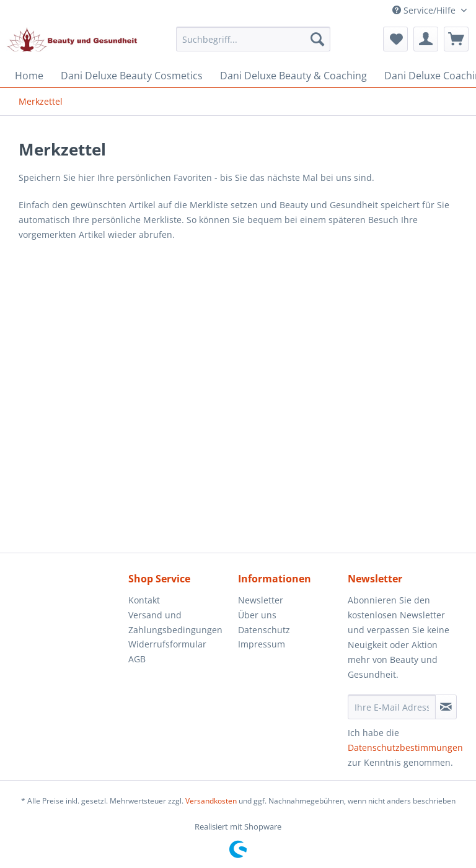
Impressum (262, 644)
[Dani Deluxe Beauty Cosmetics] (132, 76)
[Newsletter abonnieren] (446, 707)
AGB (137, 659)
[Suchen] (317, 39)
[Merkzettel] (395, 39)
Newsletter (261, 600)
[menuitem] (253, 45)
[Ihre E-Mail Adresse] (392, 707)
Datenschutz (264, 630)
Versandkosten (211, 801)
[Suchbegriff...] (253, 39)
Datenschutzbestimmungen (405, 747)
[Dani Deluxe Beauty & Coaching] (293, 76)
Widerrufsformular (167, 644)
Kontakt (144, 600)
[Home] (29, 76)
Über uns (257, 615)
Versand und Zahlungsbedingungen (175, 622)
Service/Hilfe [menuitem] (425, 10)
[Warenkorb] (456, 39)
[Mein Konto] (426, 39)
